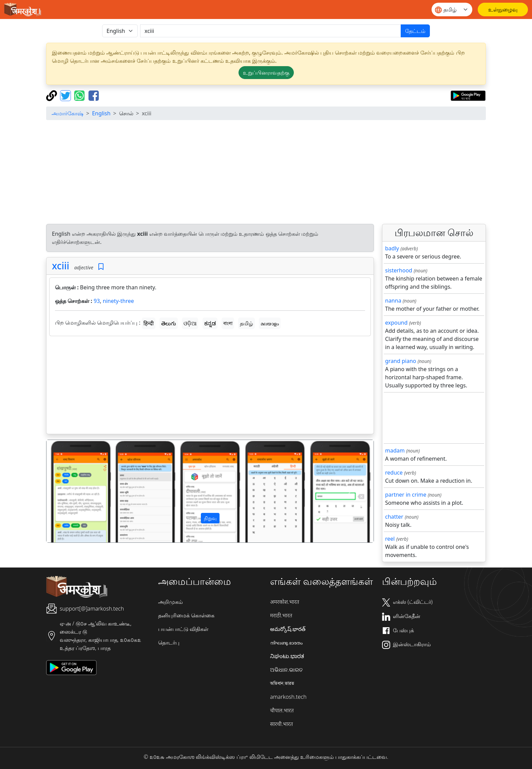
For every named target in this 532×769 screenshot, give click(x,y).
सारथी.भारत (281, 724)
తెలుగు (169, 323)
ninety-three (118, 301)
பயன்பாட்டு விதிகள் (183, 629)
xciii (61, 266)
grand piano (401, 361)
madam (395, 450)
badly (392, 248)
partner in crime (406, 495)
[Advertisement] (266, 173)
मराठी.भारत (281, 615)
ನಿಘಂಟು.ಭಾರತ (287, 656)
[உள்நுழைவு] (503, 9)
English (101, 113)
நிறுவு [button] (210, 518)
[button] (71, 491)
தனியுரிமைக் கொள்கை (186, 615)
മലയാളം (270, 323)
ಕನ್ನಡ (210, 323)
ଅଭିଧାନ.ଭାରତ (286, 670)
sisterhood (399, 270)
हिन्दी (149, 323)
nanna (393, 301)
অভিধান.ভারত (282, 683)
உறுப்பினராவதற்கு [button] (266, 73)
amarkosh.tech (288, 697)
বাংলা (228, 323)
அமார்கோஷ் (68, 113)
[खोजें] (271, 31)
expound (396, 323)
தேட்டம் (415, 31)
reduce (394, 473)
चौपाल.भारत (282, 710)
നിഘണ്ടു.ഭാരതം (286, 642)
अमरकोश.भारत (285, 602)
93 (97, 301)
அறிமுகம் (170, 602)
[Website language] (452, 9)
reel (390, 539)
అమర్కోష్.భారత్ (288, 629)
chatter (394, 517)
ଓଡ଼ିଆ (190, 323)
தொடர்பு (169, 642)
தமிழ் (246, 323)
